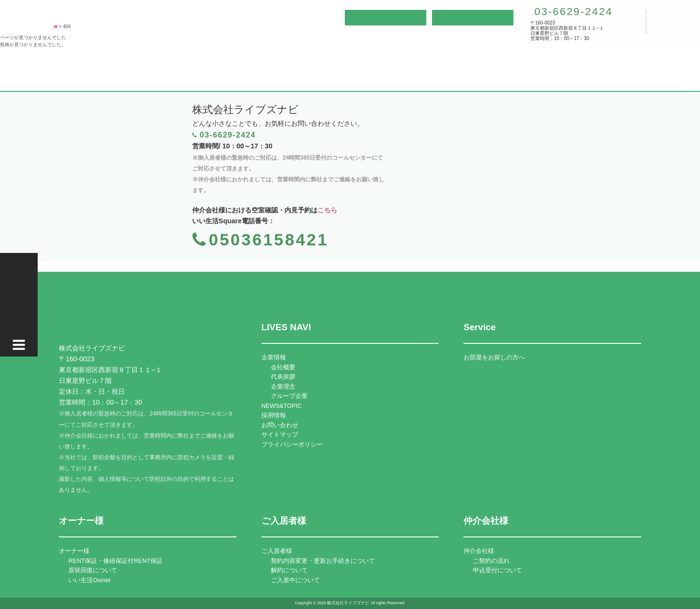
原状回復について (93, 570)
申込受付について (497, 570)
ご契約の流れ (491, 561)
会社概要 (283, 367)
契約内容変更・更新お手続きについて (323, 561)
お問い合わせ (280, 425)
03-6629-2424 (572, 12)
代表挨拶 (283, 377)
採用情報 (274, 415)
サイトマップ (280, 434)
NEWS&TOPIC (282, 406)
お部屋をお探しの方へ (494, 357)
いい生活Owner (90, 580)
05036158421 (269, 240)
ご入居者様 (277, 551)
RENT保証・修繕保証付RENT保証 (115, 561)
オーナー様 (74, 551)
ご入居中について (295, 580)
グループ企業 (289, 396)
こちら (327, 210)
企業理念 (283, 386)
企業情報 (274, 357)
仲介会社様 (479, 551)
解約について (289, 570)
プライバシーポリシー (292, 444)
